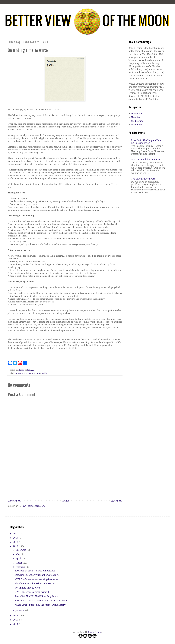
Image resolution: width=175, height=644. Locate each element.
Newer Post (14, 501)
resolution (137, 125)
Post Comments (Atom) (34, 506)
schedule (30, 373)
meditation (137, 121)
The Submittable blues (143, 179)
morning (21, 373)
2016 (16, 616)
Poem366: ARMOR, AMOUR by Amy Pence (37, 596)
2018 (16, 542)
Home (66, 501)
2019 (16, 538)
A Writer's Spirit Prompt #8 (146, 159)
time (38, 373)
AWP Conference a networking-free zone (37, 579)
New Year (136, 117)
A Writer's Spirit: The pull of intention (35, 571)
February (21, 567)
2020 (16, 534)
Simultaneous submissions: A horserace (36, 584)
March (19, 563)
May (18, 554)
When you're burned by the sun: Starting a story (40, 605)
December (21, 550)
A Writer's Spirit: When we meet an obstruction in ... (42, 601)
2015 (16, 620)
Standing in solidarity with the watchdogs (37, 575)
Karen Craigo (94, 632)
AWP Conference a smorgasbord (32, 592)
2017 (16, 546)
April (19, 559)
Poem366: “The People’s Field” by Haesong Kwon (147, 142)
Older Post (116, 501)
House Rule (137, 114)
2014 (16, 624)
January (20, 610)
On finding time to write (28, 588)
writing (45, 373)
